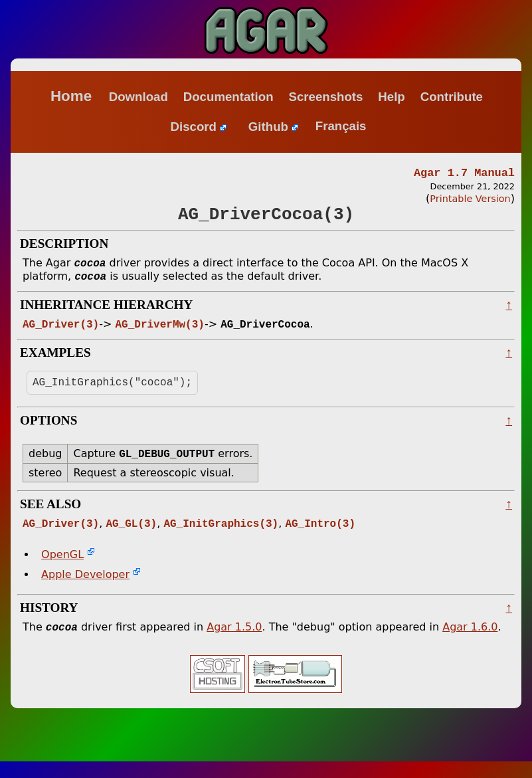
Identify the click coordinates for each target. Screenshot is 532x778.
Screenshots (325, 97)
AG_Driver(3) (61, 334)
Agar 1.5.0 (234, 643)
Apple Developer (85, 590)
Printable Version (470, 201)
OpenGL (62, 570)
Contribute (452, 97)
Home (71, 96)
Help (391, 97)
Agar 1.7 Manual (464, 174)
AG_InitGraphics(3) (221, 538)
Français (341, 127)
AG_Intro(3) (320, 538)
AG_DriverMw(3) (159, 334)
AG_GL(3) (131, 538)
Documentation (228, 97)
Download (138, 97)
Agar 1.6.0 (470, 643)
